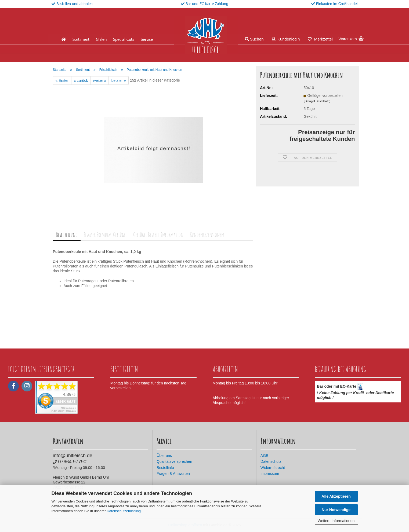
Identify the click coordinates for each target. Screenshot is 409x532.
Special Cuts (124, 39)
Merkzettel (320, 39)
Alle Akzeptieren (336, 496)
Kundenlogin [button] (286, 39)
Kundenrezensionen (207, 235)
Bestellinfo (165, 468)
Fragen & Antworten (173, 474)
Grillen (101, 39)
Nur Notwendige (336, 510)
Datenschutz (271, 461)
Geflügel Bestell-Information (158, 235)
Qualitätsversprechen (174, 461)
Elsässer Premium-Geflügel (105, 235)
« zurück (81, 80)
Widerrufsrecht (273, 468)
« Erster (62, 80)
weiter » (99, 80)
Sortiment (81, 39)
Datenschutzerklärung (124, 511)
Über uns (164, 456)
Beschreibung (67, 235)
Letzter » (118, 80)
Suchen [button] (254, 39)
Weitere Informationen (336, 521)
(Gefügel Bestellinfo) (317, 101)
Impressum (270, 474)
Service (147, 39)
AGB (265, 456)
